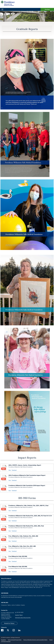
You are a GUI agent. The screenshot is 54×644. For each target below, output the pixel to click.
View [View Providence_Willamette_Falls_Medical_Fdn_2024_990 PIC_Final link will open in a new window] (10, 510)
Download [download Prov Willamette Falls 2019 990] (14, 571)
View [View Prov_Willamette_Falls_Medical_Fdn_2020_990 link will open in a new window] (10, 541)
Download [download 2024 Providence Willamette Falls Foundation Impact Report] (14, 480)
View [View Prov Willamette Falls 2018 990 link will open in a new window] (10, 561)
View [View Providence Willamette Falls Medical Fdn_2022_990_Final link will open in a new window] (10, 531)
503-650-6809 (20, 612)
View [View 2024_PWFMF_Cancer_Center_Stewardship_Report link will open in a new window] (10, 470)
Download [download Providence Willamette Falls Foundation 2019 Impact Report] (14, 490)
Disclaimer (3, 640)
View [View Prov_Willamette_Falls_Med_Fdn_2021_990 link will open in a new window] (10, 551)
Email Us (17, 615)
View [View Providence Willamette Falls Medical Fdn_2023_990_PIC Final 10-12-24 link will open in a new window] (10, 521)
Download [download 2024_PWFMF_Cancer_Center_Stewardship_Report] (14, 470)
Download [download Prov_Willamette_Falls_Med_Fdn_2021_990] (14, 551)
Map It (21, 615)
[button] (20, 9)
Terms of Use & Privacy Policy (15, 640)
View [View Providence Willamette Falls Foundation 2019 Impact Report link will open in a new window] (10, 490)
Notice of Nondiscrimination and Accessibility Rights (35, 640)
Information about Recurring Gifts (23, 618)
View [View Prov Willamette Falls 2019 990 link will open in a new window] (10, 571)
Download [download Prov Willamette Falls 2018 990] (14, 561)
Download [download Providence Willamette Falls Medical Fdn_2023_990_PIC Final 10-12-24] (14, 521)
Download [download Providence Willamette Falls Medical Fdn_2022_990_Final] (14, 531)
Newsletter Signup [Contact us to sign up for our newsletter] (9, 623)
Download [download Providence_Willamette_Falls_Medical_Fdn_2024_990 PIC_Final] (14, 510)
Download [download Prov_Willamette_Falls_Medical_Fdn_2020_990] (14, 541)
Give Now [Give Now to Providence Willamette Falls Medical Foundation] (47, 9)
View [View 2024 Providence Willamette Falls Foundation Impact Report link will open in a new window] (10, 480)
